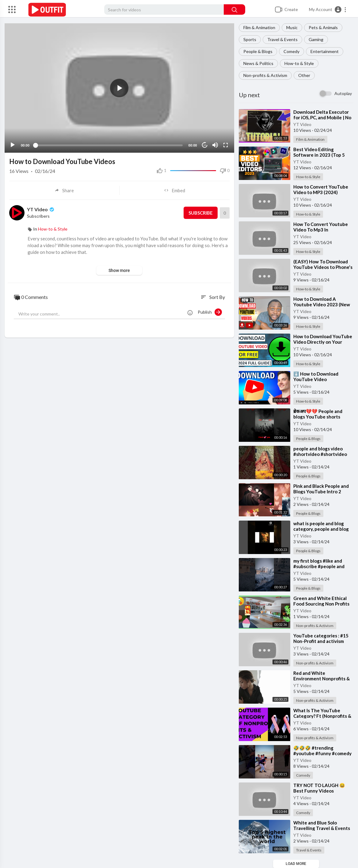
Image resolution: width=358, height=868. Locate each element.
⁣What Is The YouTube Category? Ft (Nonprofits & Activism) (322, 716)
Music (292, 27)
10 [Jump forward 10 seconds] (205, 145)
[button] (328, 10)
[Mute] (215, 145)
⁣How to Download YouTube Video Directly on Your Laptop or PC (323, 342)
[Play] (13, 145)
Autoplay (343, 93)
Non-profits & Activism (265, 75)
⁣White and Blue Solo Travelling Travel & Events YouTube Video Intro (322, 828)
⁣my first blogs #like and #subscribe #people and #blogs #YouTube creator (321, 566)
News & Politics (258, 63)
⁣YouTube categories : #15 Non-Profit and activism (321, 638)
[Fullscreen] (226, 145)
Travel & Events (282, 39)
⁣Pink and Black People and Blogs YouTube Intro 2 (321, 489)
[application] (119, 88)
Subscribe (201, 212)
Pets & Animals (323, 27)
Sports (250, 39)
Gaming (316, 39)
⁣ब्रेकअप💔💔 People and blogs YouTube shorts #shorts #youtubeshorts (320, 417)
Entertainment (325, 51)
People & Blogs (258, 51)
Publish (210, 312)
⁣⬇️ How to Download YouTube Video (316, 377)
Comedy (291, 51)
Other (304, 75)
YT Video (302, 124)
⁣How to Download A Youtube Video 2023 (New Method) (322, 304)
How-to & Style (299, 63)
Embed (175, 190)
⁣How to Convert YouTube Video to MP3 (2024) (321, 189)
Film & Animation (259, 27)
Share (64, 190)
